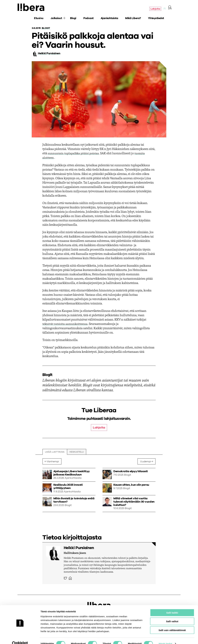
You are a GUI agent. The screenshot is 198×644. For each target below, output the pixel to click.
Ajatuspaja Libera (31, 7)
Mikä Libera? (133, 19)
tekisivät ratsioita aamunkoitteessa (65, 324)
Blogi (73, 19)
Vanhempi (53, 462)
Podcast (88, 19)
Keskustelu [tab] (77, 452)
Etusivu (39, 19)
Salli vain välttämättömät (172, 624)
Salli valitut (172, 616)
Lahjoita (155, 9)
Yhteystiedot (156, 19)
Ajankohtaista (109, 19)
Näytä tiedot (165, 638)
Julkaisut (56, 19)
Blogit (46, 28)
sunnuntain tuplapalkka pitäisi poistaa (74, 154)
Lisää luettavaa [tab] (55, 452)
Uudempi (146, 462)
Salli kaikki (172, 607)
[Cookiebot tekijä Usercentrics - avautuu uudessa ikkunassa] (20, 638)
